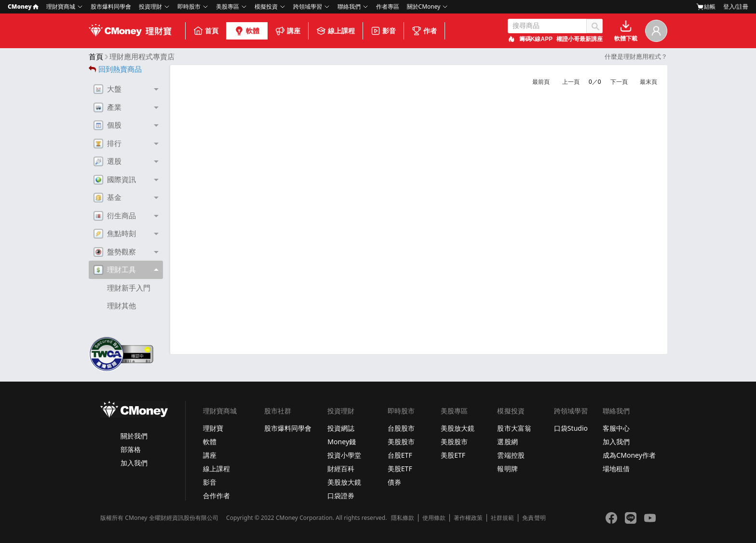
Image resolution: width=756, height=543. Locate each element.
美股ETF (400, 469)
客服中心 (616, 428)
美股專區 (228, 7)
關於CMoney (424, 7)
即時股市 (189, 7)
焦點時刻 (115, 234)
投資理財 (150, 7)
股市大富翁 (514, 428)
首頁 (206, 31)
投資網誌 (341, 428)
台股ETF (400, 455)
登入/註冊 (736, 7)
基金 (108, 198)
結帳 (706, 7)
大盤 (108, 89)
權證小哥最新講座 (580, 39)
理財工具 (115, 270)
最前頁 (541, 82)
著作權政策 (468, 518)
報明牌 (507, 469)
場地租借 (616, 469)
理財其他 (121, 306)
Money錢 (342, 442)
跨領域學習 (308, 7)
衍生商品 (115, 216)
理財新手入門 (129, 288)
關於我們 (134, 436)
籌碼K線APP (536, 39)
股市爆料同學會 (111, 7)
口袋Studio (571, 428)
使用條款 (434, 518)
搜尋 (594, 26)
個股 (108, 125)
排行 (108, 144)
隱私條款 (403, 518)
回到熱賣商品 (115, 69)
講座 (288, 31)
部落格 (131, 449)
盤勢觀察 (115, 252)
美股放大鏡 (344, 482)
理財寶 (213, 428)
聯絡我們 (349, 7)
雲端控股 (511, 455)
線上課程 (336, 31)
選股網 (507, 442)
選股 (108, 161)
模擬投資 (266, 7)
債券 (394, 482)
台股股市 (401, 428)
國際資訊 (115, 180)
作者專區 (388, 7)
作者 (424, 31)
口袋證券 (341, 496)
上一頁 (571, 82)
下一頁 (619, 82)
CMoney (23, 7)
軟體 (247, 31)
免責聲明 (534, 518)
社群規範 (502, 518)
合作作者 (216, 496)
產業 (108, 107)
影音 (383, 31)
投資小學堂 (344, 455)
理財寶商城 (61, 7)
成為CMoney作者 (629, 455)
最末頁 (648, 82)
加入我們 (134, 463)
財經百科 (341, 469)
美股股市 (401, 442)
